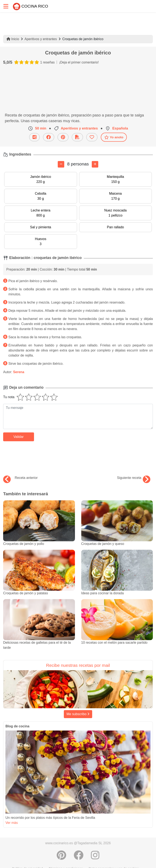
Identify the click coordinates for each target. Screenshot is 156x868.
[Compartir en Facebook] (79, 855)
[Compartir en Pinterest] (61, 855)
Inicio (13, 39)
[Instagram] (95, 855)
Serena (19, 372)
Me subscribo (78, 714)
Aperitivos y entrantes (41, 39)
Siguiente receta (134, 478)
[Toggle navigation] (6, 6)
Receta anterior (20, 478)
